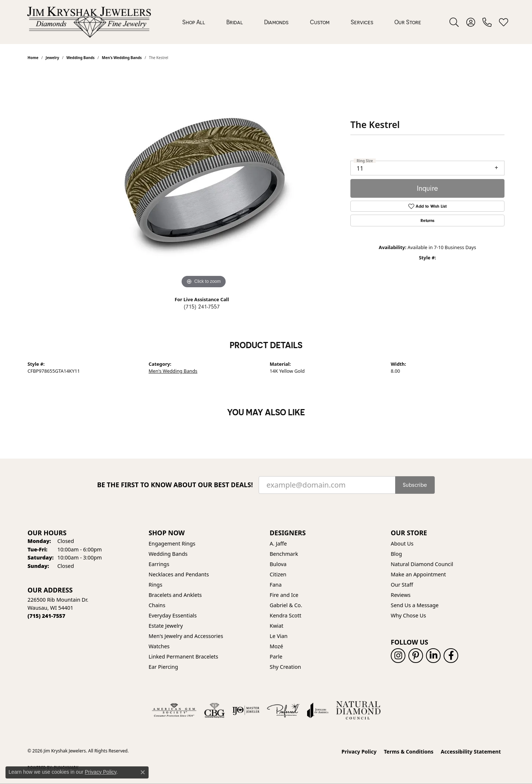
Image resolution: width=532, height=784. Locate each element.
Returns (427, 220)
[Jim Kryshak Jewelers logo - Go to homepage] (89, 22)
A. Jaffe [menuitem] (278, 544)
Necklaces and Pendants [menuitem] (179, 574)
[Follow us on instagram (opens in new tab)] (398, 656)
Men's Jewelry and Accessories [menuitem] (186, 636)
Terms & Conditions (409, 752)
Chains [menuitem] (157, 605)
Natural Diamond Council (422, 564)
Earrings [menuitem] (159, 564)
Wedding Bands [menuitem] (168, 554)
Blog (396, 554)
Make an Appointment (418, 574)
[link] (487, 22)
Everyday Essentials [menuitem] (173, 615)
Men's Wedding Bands (173, 371)
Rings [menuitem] (155, 585)
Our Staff (402, 585)
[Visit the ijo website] (246, 710)
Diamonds (276, 22)
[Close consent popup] (143, 772)
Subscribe (415, 485)
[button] (454, 22)
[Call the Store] (46, 616)
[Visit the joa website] (318, 710)
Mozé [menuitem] (276, 646)
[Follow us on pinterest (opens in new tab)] (416, 656)
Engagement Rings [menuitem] (172, 544)
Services (362, 22)
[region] (204, 180)
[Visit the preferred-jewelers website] (283, 710)
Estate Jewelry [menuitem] (166, 626)
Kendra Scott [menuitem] (285, 615)
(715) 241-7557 (202, 307)
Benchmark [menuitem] (284, 554)
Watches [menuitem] (159, 646)
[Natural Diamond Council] (358, 710)
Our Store (408, 22)
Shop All (194, 22)
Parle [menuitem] (276, 657)
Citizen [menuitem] (278, 574)
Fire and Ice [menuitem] (284, 595)
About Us (402, 544)
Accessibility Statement (471, 752)
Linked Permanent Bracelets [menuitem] (183, 657)
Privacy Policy (359, 752)
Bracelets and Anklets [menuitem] (175, 595)
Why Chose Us (408, 615)
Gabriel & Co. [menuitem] (286, 605)
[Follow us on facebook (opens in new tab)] (451, 656)
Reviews (401, 595)
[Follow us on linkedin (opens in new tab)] (433, 656)
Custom (320, 22)
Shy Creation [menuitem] (285, 667)
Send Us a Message (415, 605)
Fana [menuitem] (276, 585)
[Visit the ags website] (174, 710)
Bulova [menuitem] (278, 564)
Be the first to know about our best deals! (175, 485)
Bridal (235, 22)
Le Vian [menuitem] (279, 636)
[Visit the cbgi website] (214, 710)
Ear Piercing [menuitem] (163, 667)
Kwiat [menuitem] (276, 626)
